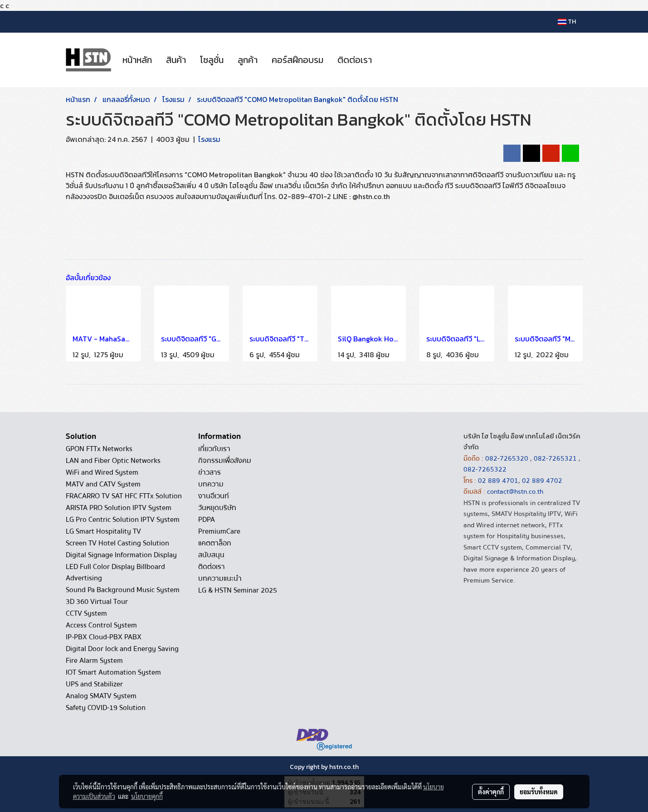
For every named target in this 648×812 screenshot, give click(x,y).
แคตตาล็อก (215, 543)
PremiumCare (219, 531)
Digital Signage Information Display (121, 555)
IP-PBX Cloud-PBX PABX (104, 637)
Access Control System (101, 625)
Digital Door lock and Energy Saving (122, 649)
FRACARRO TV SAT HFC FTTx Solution (124, 496)
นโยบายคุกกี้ (147, 796)
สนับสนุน (211, 555)
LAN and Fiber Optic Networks (113, 461)
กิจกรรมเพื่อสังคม (225, 461)
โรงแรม (209, 139)
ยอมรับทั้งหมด (539, 792)
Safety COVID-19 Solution (106, 708)
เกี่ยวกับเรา (214, 449)
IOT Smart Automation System (113, 672)
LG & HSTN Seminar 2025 (238, 590)
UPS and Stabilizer (94, 684)
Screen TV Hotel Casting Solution (117, 543)
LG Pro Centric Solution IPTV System (123, 520)
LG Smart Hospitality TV (103, 531)
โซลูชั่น (212, 60)
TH (567, 22)
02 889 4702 (542, 481)
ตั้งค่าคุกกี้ (491, 792)
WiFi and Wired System (102, 472)
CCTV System (86, 613)
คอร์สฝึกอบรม (297, 60)
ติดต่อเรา (355, 60)
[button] (387, 60)
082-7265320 (508, 458)
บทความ (211, 484)
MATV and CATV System (103, 484)
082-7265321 (555, 458)
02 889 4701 (498, 481)
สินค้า (176, 60)
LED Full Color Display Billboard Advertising (115, 572)
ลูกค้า (248, 60)
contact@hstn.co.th (515, 491)
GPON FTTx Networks (99, 449)
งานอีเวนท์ (214, 496)
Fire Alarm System (94, 661)
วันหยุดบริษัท (217, 508)
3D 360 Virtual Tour (97, 602)
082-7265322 (485, 469)
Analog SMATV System (101, 696)
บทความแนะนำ (220, 579)
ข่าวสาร (210, 472)
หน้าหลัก (137, 60)
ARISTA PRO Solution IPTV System (119, 508)
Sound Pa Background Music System (123, 590)
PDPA (207, 520)
